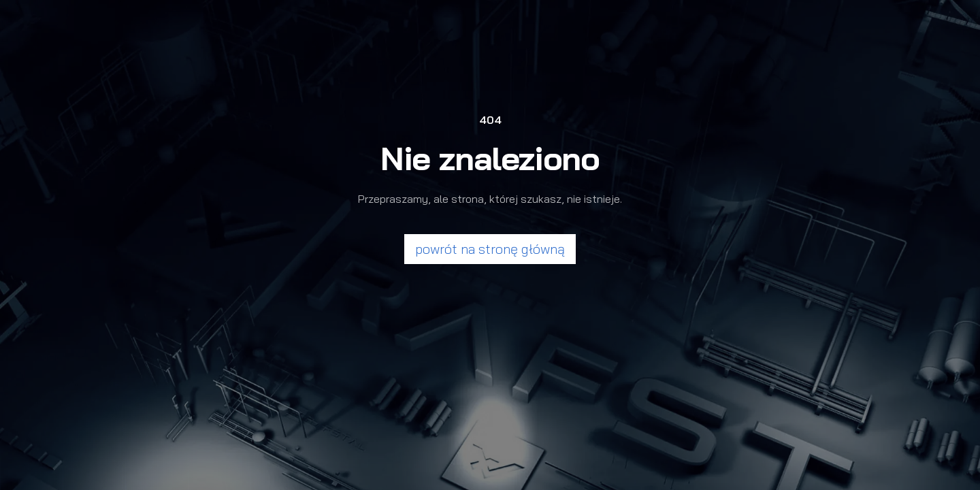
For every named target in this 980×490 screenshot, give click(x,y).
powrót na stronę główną (490, 249)
